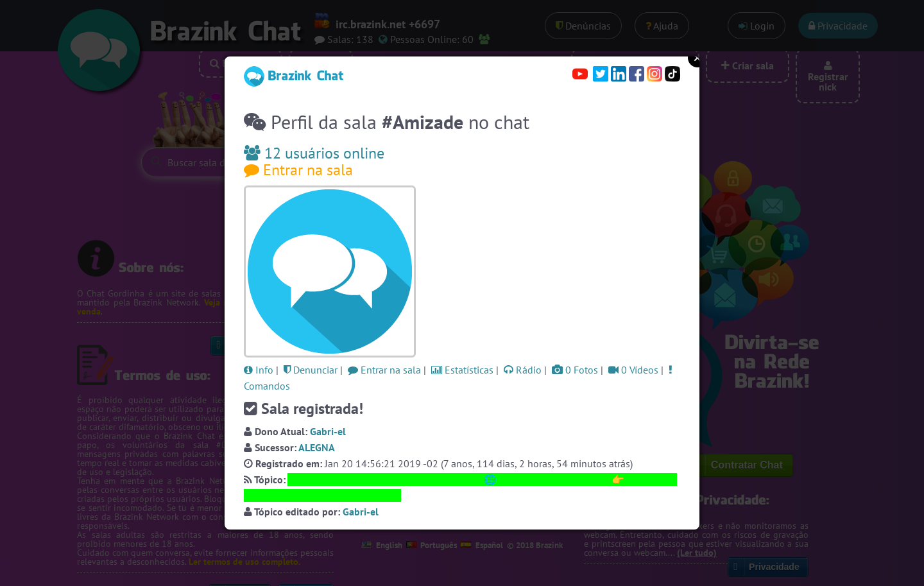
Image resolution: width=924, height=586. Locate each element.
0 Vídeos (633, 370)
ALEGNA (317, 447)
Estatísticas (462, 370)
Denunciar (311, 370)
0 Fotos (575, 370)
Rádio (523, 370)
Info (259, 370)
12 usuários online (314, 153)
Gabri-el (328, 431)
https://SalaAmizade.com (554, 479)
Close (697, 58)
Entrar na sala (298, 170)
